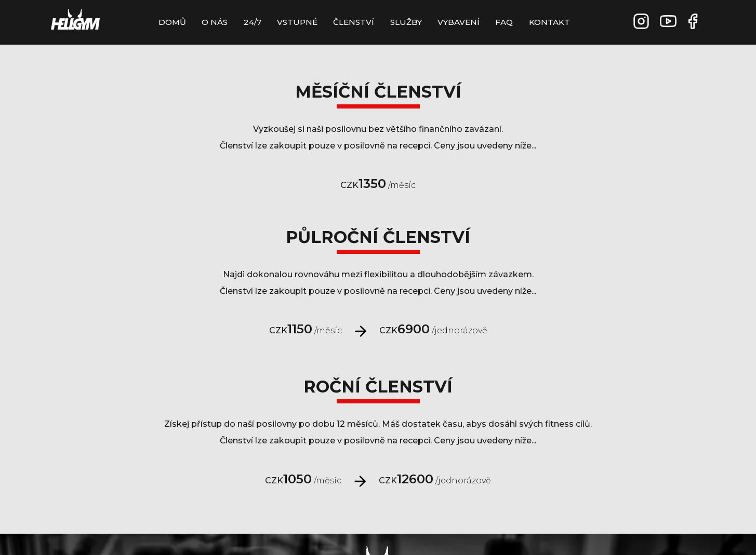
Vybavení (459, 22)
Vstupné (297, 22)
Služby (406, 22)
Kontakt (549, 22)
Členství (354, 22)
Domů (172, 22)
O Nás (215, 22)
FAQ (504, 22)
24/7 (253, 22)
